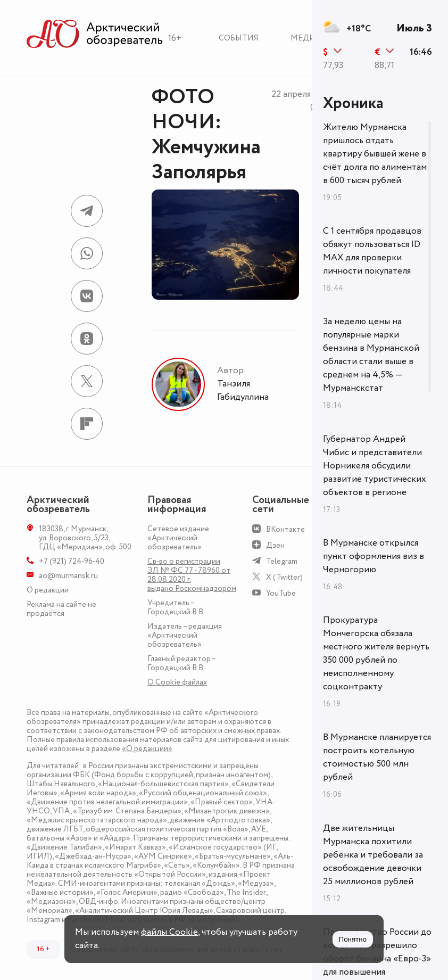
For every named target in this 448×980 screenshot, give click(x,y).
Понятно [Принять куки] (353, 939)
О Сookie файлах (177, 682)
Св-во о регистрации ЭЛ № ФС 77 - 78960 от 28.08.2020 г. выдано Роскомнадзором (192, 575)
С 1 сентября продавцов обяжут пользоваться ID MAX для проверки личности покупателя (372, 251)
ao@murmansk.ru (68, 576)
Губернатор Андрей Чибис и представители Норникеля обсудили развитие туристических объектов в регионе (375, 466)
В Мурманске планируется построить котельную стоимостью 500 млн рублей (377, 757)
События (239, 38)
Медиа (306, 38)
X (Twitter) (284, 577)
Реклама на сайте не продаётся (61, 609)
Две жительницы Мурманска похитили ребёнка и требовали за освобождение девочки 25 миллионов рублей (373, 855)
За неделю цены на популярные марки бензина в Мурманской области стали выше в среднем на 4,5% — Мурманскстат (371, 355)
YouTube (281, 593)
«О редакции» (147, 749)
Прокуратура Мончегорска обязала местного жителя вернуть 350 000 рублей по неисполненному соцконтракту (376, 653)
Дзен (275, 545)
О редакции (48, 590)
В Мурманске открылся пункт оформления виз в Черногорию (374, 556)
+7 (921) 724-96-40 (72, 561)
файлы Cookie (169, 932)
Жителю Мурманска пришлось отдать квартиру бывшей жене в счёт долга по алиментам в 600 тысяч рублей (375, 154)
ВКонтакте (285, 529)
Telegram (282, 561)
